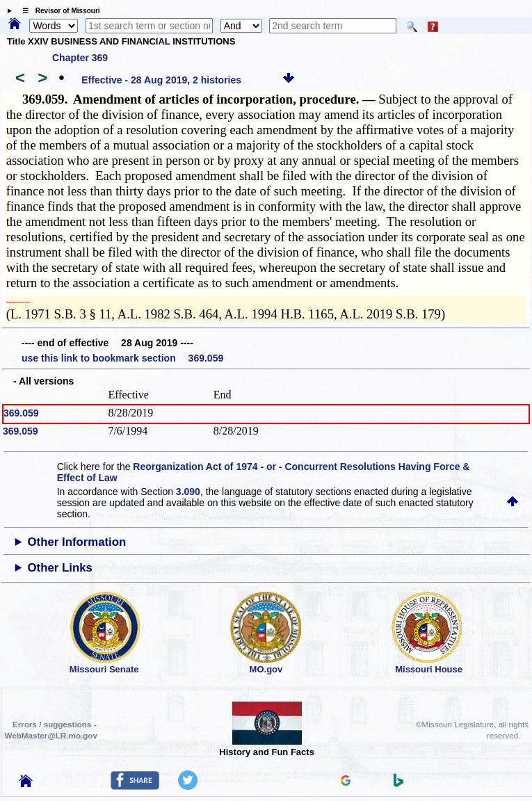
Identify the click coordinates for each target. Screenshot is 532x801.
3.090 (188, 492)
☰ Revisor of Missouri (58, 11)
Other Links (60, 568)
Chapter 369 (80, 58)
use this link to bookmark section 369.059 (122, 358)
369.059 (21, 413)
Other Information (77, 542)
